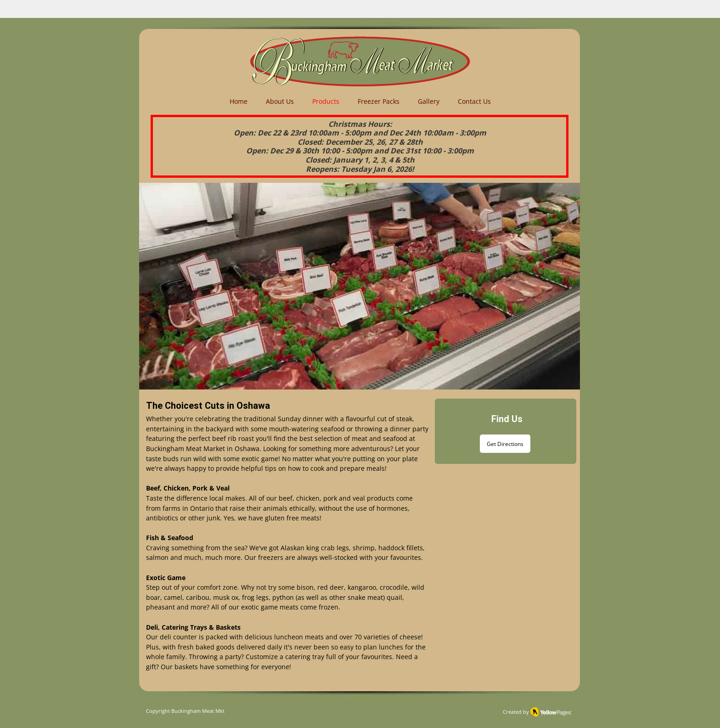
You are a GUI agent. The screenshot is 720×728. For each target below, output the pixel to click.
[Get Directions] (505, 444)
